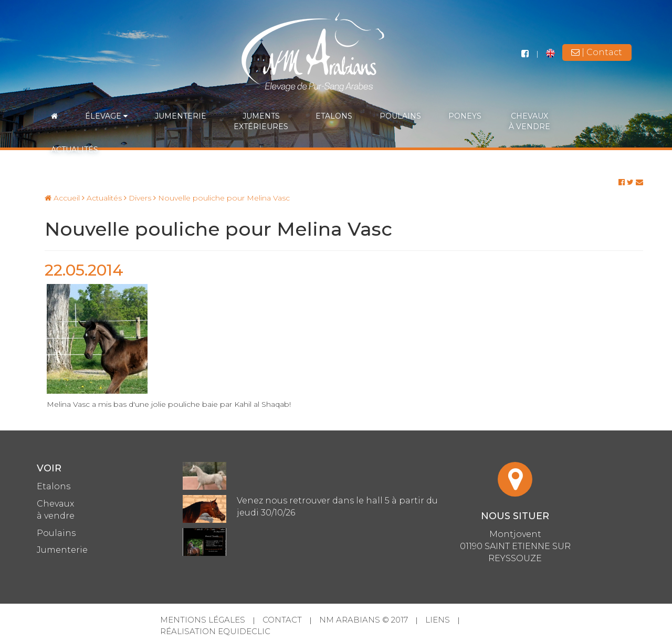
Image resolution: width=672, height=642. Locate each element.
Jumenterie (181, 116)
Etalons (334, 116)
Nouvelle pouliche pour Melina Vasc (222, 198)
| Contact (597, 52)
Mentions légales (203, 620)
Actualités (75, 150)
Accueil (62, 198)
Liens (438, 620)
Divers (138, 198)
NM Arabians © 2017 (364, 620)
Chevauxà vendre (529, 121)
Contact (282, 620)
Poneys (465, 116)
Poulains (400, 116)
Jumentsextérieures (261, 121)
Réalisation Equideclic (215, 631)
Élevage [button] (106, 116)
